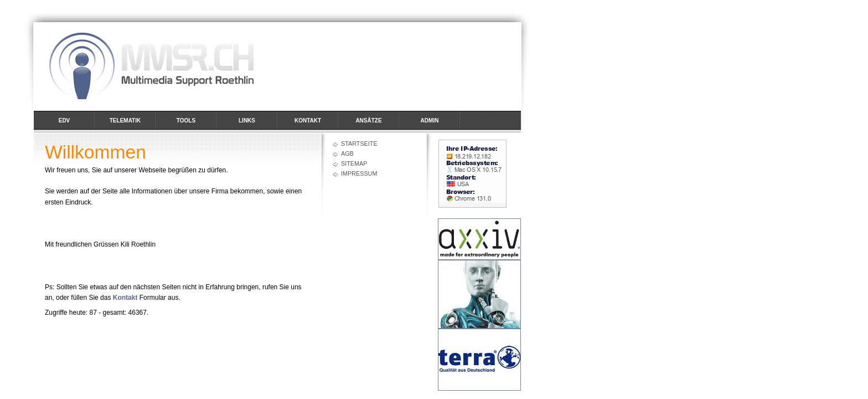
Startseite (359, 144)
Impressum (359, 173)
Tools (186, 121)
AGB (347, 154)
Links (247, 121)
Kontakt (308, 121)
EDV (64, 121)
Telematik (125, 121)
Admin (430, 121)
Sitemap (354, 163)
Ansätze (368, 121)
